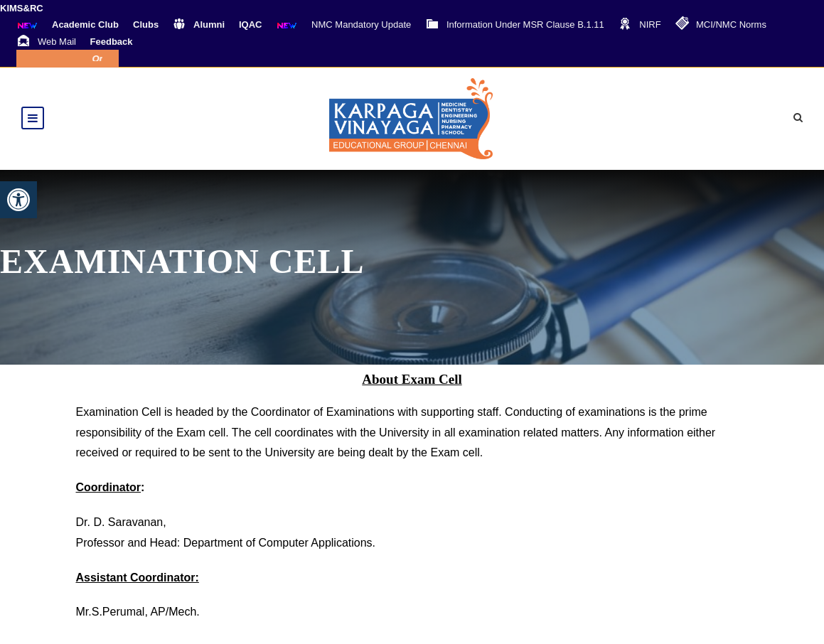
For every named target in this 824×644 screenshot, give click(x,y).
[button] (18, 200)
